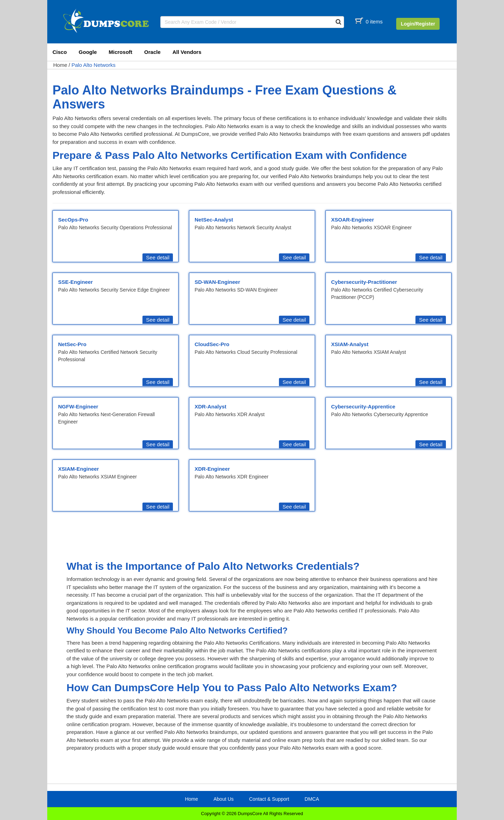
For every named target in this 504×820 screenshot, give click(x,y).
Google (88, 52)
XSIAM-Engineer (79, 469)
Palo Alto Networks (93, 65)
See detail (158, 257)
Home (60, 65)
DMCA (312, 799)
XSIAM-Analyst (350, 344)
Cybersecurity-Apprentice (363, 407)
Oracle (152, 52)
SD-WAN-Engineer (217, 282)
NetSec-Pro (72, 344)
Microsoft (121, 52)
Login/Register (418, 24)
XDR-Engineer (212, 469)
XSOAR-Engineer (353, 220)
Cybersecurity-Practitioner (364, 282)
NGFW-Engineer (78, 407)
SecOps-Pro (73, 220)
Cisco (60, 52)
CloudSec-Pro (212, 344)
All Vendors (187, 52)
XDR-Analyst (211, 407)
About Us (224, 799)
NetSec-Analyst (214, 220)
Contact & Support (269, 799)
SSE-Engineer (75, 282)
